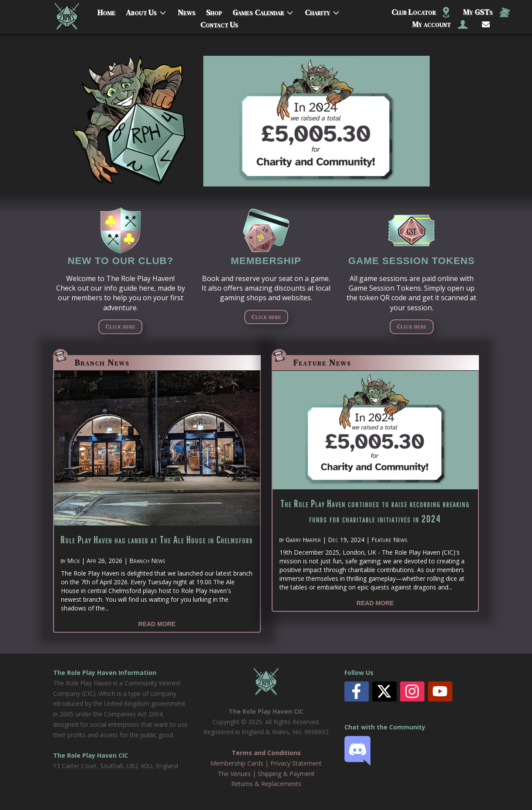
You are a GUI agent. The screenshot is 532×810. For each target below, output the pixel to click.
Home (106, 11)
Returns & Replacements (266, 784)
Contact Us (219, 23)
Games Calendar (258, 11)
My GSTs (487, 12)
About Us (141, 11)
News (187, 11)
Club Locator (420, 12)
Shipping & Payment (286, 774)
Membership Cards (237, 763)
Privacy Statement (296, 763)
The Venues (234, 774)
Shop (214, 11)
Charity (317, 11)
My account (440, 24)
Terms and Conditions (266, 753)
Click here (120, 326)
